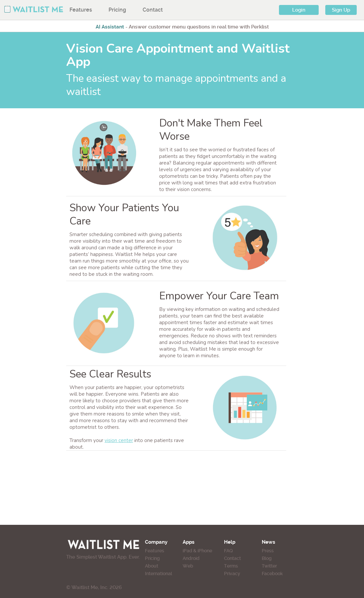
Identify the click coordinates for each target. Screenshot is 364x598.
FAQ (228, 551)
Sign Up (341, 10)
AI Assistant (110, 27)
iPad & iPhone (197, 551)
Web (188, 566)
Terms (231, 566)
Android (191, 558)
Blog (267, 558)
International (159, 573)
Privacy (232, 573)
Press (268, 551)
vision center (119, 440)
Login (299, 10)
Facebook (272, 573)
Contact (153, 10)
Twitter (269, 566)
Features (81, 10)
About (152, 566)
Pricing (117, 10)
